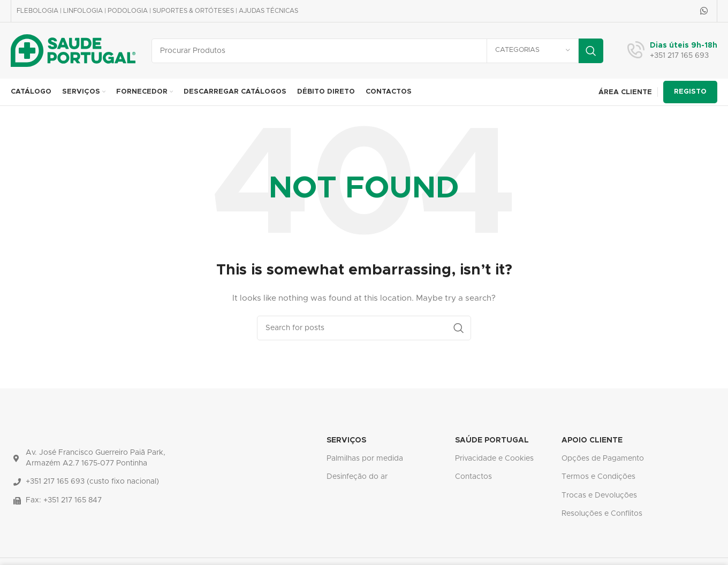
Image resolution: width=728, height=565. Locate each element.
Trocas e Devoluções (599, 495)
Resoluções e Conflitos (602, 514)
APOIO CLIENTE (592, 440)
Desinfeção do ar (357, 477)
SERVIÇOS (346, 440)
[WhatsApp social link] (704, 11)
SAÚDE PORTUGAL (492, 440)
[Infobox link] (672, 51)
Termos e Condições (598, 477)
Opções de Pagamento (603, 459)
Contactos (473, 477)
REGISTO (690, 92)
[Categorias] (533, 51)
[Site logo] (73, 50)
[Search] (377, 51)
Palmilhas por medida (365, 459)
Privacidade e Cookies (494, 459)
